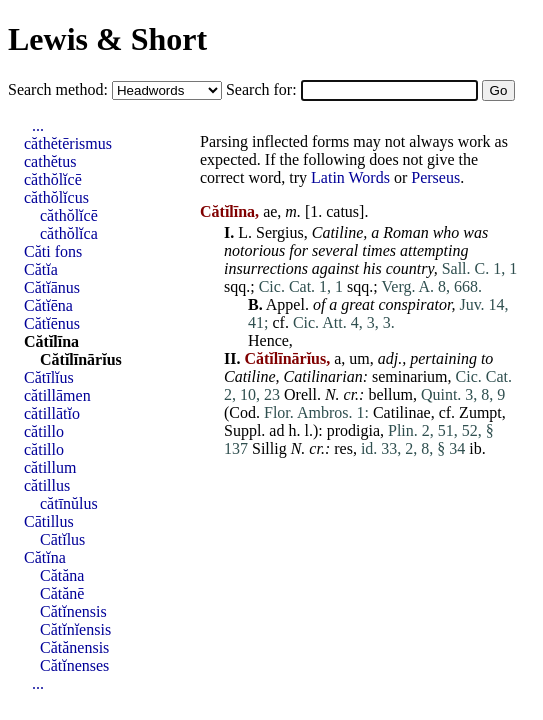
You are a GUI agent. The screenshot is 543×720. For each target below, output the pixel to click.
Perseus (435, 177)
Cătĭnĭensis (75, 629)
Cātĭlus (62, 539)
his (372, 268)
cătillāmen (57, 395)
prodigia (353, 430)
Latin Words (350, 177)
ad (276, 430)
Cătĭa (41, 269)
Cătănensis (74, 647)
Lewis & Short (107, 39)
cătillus (47, 485)
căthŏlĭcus (56, 197)
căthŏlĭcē (53, 179)
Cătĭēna (48, 305)
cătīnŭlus (69, 503)
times (379, 250)
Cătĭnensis (73, 611)
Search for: (263, 89)
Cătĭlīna (51, 341)
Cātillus (49, 521)
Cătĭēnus (52, 323)
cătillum (50, 467)
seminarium (410, 376)
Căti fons (53, 251)
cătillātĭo (52, 413)
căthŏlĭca (69, 233)
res (343, 448)
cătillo (44, 431)
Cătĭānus (52, 287)
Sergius (280, 232)
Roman (405, 232)
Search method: (60, 89)
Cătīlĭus (49, 377)
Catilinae (402, 412)
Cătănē (62, 593)
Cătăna (62, 575)
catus (342, 211)
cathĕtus (50, 161)
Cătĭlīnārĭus (81, 359)
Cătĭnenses (74, 665)
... (38, 125)
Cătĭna (45, 557)
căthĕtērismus (68, 143)
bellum (390, 394)
